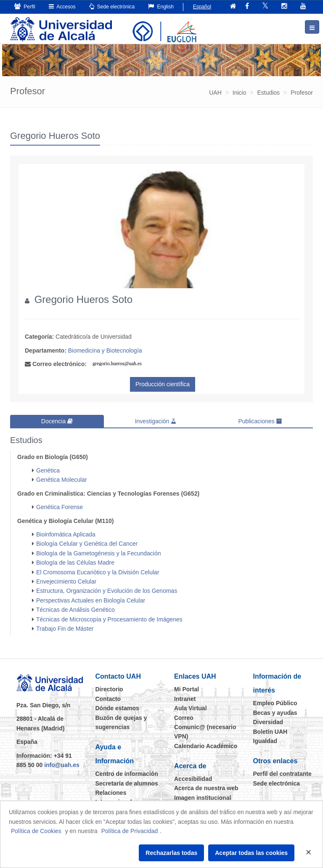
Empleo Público (275, 703)
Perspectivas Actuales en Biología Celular (91, 600)
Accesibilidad (193, 779)
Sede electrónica (112, 7)
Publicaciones (260, 421)
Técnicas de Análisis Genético (75, 610)
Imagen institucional (203, 798)
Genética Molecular (62, 480)
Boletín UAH (270, 732)
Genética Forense (60, 507)
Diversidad (268, 722)
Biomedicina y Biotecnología (105, 350)
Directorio (109, 689)
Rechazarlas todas (171, 853)
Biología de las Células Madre (75, 563)
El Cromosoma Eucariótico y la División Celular (98, 572)
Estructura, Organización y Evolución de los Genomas (107, 591)
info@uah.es (62, 765)
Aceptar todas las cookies (251, 853)
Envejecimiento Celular (66, 581)
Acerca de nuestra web (206, 788)
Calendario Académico (206, 746)
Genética (48, 470)
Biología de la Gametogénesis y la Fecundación (99, 553)
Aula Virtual (191, 708)
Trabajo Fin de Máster (65, 629)
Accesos (62, 7)
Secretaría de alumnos (127, 783)
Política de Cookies (36, 831)
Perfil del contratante (282, 774)
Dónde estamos (117, 708)
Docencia (57, 421)
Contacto (108, 699)
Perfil (25, 7)
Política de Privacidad (130, 831)
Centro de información (127, 774)
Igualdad (265, 741)
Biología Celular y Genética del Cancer (87, 544)
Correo (184, 718)
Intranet (185, 699)
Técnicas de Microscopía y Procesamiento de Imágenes (109, 619)
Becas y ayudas (275, 713)
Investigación (156, 421)
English (161, 7)
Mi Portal (187, 689)
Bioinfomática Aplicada (66, 534)
